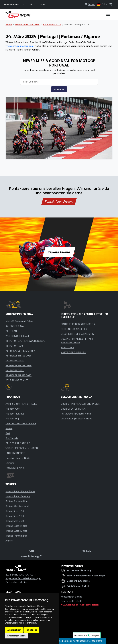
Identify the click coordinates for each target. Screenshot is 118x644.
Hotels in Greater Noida (18, 458)
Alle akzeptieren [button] (14, 630)
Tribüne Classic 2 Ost (16, 531)
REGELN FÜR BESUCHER (74, 329)
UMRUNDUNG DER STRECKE (21, 423)
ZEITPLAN (11, 331)
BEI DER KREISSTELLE (18, 443)
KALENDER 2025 (15, 370)
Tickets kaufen (59, 252)
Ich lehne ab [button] (32, 630)
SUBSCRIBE (59, 89)
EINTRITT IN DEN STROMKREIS (78, 324)
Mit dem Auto (13, 409)
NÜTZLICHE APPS (15, 468)
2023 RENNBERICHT (17, 380)
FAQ (31, 551)
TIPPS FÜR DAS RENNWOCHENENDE (25, 341)
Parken (9, 428)
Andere (9, 541)
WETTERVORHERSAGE (18, 336)
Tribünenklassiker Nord (17, 506)
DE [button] (101, 5)
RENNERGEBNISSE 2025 (19, 375)
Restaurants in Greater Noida (76, 414)
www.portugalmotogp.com (20, 46)
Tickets (87, 551)
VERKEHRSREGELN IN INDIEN (22, 448)
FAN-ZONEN (68, 347)
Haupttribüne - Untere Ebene (20, 491)
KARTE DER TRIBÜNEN (73, 352)
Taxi (8, 433)
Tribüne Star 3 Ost (15, 521)
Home (9, 24)
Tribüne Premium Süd (16, 536)
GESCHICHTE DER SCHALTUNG (77, 334)
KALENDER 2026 (15, 326)
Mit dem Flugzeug (15, 414)
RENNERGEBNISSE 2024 (19, 365)
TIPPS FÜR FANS (15, 346)
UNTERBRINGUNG (15, 453)
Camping (10, 463)
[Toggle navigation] (108, 14)
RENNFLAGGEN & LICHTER (20, 351)
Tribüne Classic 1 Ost (16, 526)
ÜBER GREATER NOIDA (73, 409)
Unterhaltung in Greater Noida (76, 419)
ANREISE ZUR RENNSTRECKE (21, 404)
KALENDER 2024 (52, 24)
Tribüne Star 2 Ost (15, 516)
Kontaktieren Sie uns (59, 201)
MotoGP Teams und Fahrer (19, 321)
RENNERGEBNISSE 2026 (19, 356)
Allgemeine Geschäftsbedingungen (23, 578)
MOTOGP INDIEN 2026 (27, 24)
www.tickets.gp (31, 556)
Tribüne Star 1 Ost (15, 511)
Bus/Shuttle (12, 438)
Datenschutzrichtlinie (17, 582)
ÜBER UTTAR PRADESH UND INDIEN (80, 404)
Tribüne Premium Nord (17, 501)
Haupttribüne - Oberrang (18, 496)
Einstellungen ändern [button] (16, 636)
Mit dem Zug (12, 419)
